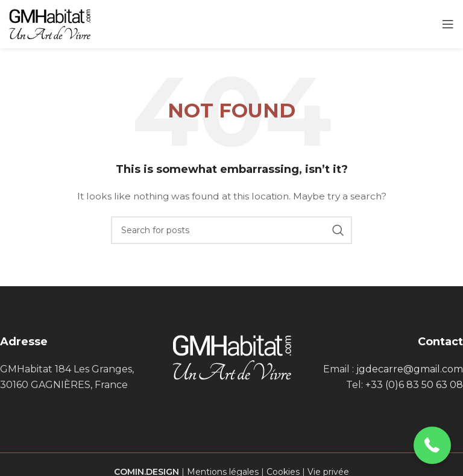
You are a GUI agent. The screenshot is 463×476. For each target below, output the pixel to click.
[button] (433, 446)
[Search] (231, 230)
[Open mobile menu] (448, 24)
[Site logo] (50, 23)
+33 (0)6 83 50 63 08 (414, 385)
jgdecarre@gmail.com (410, 369)
